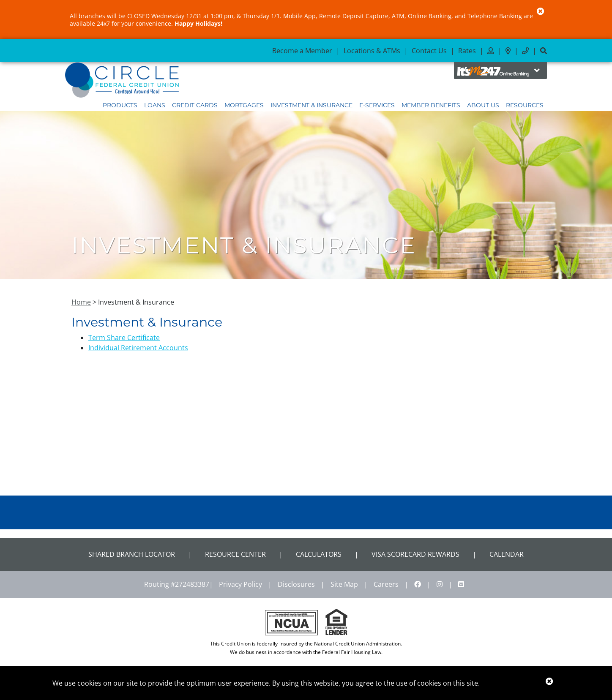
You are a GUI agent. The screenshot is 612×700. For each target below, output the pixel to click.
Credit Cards (195, 105)
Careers (386, 584)
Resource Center (235, 554)
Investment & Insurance (311, 105)
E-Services (377, 105)
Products (120, 105)
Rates (467, 51)
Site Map (344, 584)
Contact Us (429, 51)
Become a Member (302, 51)
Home (81, 302)
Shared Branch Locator (132, 554)
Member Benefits (431, 105)
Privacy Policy (240, 584)
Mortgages (244, 105)
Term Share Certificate (124, 338)
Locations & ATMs (372, 51)
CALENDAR (507, 554)
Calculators (319, 554)
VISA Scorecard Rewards (415, 554)
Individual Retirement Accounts (138, 348)
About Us (483, 105)
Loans (155, 105)
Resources (525, 105)
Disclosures (296, 584)
